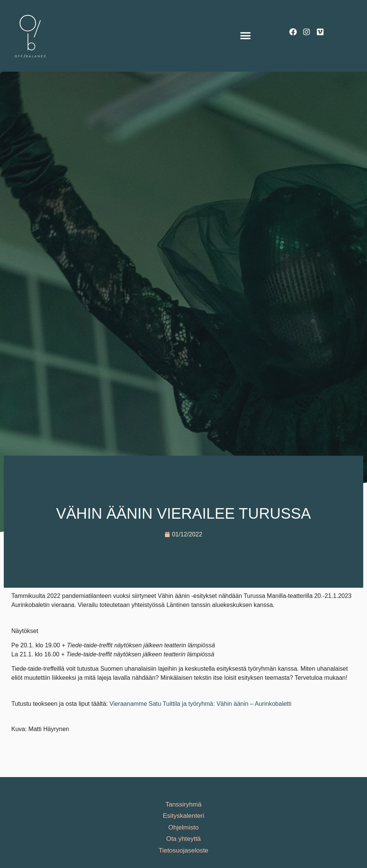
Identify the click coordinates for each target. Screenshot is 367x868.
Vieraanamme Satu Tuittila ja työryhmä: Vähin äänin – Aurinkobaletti (200, 704)
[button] (245, 36)
